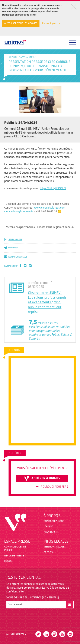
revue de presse (14, 556)
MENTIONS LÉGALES (55, 547)
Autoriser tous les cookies (21, 23)
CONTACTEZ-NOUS (54, 521)
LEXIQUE (48, 527)
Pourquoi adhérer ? (52, 487)
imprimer (11, 248)
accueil (13, 58)
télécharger (13, 240)
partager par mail (16, 257)
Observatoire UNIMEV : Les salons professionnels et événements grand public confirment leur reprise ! (47, 302)
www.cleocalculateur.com (50, 208)
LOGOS (8, 561)
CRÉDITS (48, 552)
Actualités (27, 58)
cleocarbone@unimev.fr (19, 212)
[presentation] (39, 619)
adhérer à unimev (42, 478)
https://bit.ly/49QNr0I (53, 188)
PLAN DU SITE (51, 532)
